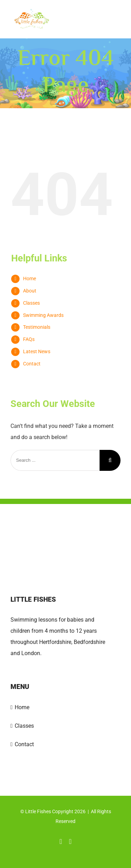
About (30, 291)
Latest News (37, 351)
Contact (32, 364)
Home (30, 279)
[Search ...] (55, 460)
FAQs (29, 339)
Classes (31, 303)
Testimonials (37, 327)
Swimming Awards (43, 315)
